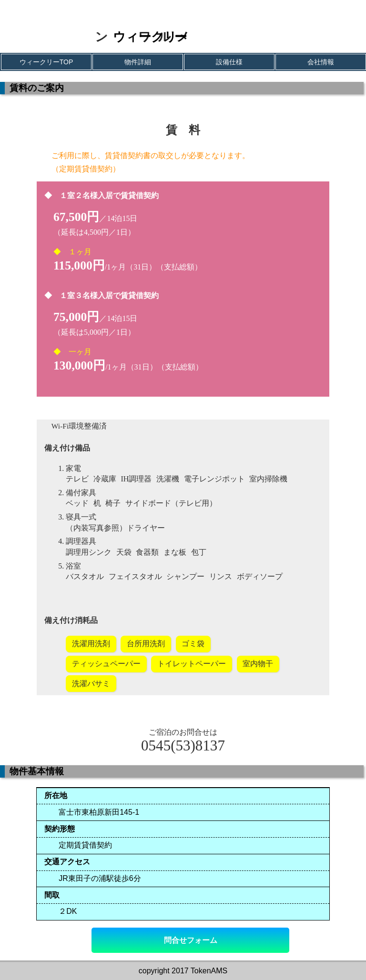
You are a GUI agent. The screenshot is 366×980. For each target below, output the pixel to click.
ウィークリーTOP (46, 62)
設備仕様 (229, 62)
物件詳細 (138, 62)
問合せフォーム (191, 940)
